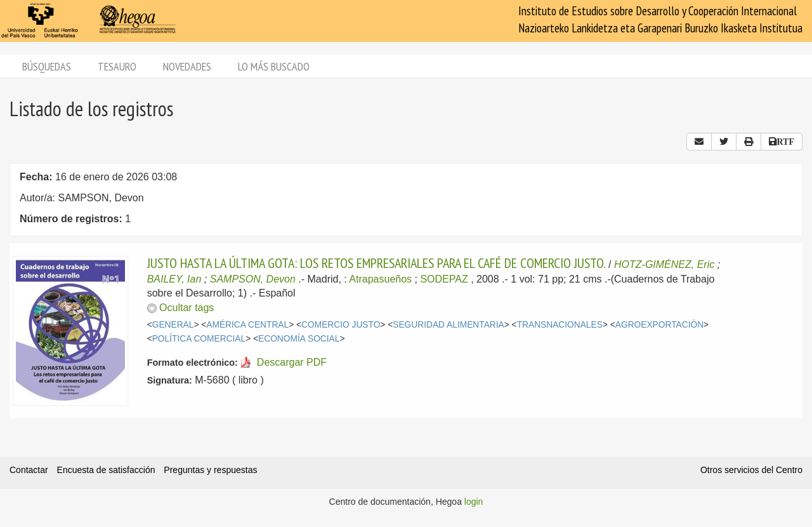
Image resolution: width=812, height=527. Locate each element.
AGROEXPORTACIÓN (659, 325)
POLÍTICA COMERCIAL (199, 339)
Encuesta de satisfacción (106, 470)
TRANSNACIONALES (560, 325)
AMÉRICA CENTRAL (247, 325)
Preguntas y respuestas (210, 470)
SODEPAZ (444, 279)
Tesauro (117, 66)
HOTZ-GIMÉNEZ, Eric (664, 264)
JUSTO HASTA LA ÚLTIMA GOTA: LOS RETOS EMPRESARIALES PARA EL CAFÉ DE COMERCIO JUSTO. (377, 263)
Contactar (29, 470)
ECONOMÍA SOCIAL (299, 339)
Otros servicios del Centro (751, 470)
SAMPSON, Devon (253, 279)
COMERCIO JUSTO (341, 325)
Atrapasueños (380, 279)
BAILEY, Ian (174, 279)
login (474, 502)
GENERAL (173, 325)
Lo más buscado (274, 66)
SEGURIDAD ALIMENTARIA (448, 325)
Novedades (187, 66)
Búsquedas (47, 66)
